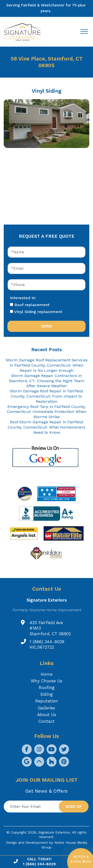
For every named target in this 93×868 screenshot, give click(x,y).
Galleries (46, 708)
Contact (46, 721)
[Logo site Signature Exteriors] (25, 32)
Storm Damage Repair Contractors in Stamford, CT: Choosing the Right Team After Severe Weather (47, 381)
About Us (47, 715)
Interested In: (23, 298)
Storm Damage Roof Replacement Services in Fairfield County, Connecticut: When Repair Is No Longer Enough (47, 365)
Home (47, 674)
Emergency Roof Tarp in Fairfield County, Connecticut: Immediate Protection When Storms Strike (47, 412)
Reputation (47, 701)
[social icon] (27, 749)
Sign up (74, 806)
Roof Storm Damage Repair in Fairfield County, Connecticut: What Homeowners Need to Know (46, 427)
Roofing (47, 688)
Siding (46, 694)
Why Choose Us (46, 681)
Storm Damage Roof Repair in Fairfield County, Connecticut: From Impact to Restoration (46, 396)
